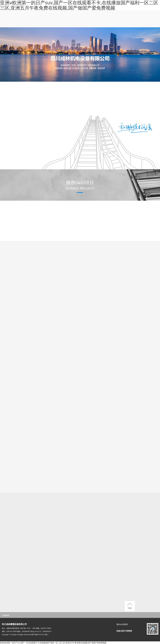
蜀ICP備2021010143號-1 (40, 635)
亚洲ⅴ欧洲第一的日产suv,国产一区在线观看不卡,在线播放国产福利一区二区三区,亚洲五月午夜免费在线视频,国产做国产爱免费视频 (53, 643)
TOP (130, 608)
